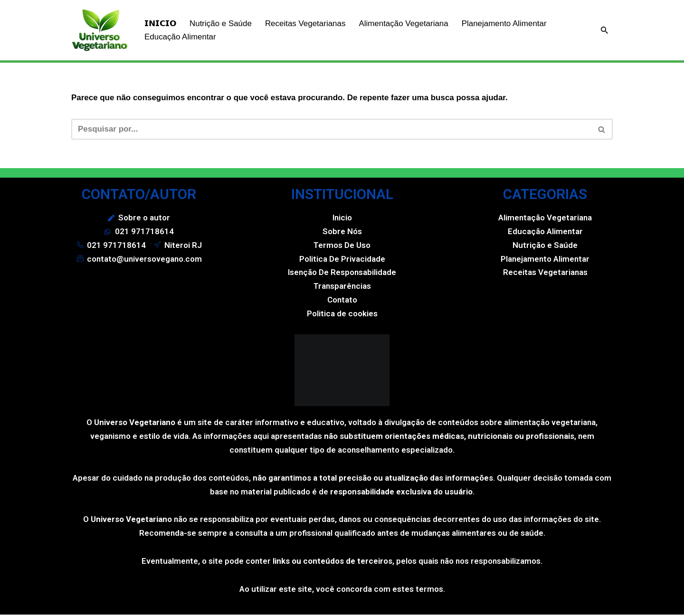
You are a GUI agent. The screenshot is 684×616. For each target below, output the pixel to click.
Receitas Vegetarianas (305, 24)
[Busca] (604, 30)
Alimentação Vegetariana (404, 24)
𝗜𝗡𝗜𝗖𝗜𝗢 (160, 24)
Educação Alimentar (180, 37)
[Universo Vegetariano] (100, 30)
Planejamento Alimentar (505, 24)
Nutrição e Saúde (221, 24)
